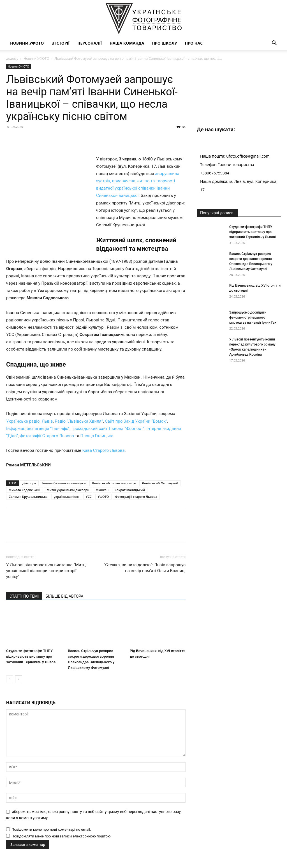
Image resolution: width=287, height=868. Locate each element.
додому (12, 58)
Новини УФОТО (27, 43)
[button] (274, 44)
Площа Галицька (97, 420)
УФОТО (103, 481)
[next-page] (19, 663)
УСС (89, 481)
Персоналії (90, 43)
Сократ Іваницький (130, 474)
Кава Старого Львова (103, 435)
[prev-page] (10, 663)
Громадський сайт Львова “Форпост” (108, 413)
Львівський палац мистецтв (114, 467)
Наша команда (127, 43)
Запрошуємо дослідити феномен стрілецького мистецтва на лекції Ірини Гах (253, 317)
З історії (61, 43)
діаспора (29, 467)
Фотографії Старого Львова (47, 420)
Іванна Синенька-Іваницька (64, 467)
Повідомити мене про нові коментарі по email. (51, 814)
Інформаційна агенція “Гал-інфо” (38, 413)
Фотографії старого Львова (136, 481)
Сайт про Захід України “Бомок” (136, 405)
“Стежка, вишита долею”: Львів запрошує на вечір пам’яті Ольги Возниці (145, 552)
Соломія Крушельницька (28, 481)
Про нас (194, 43)
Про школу (164, 43)
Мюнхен (102, 474)
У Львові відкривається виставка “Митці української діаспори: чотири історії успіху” (46, 555)
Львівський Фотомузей (160, 467)
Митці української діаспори (68, 474)
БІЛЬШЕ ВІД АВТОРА (64, 581)
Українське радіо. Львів (29, 405)
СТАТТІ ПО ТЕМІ (24, 581)
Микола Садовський (25, 474)
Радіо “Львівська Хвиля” (79, 405)
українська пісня (67, 481)
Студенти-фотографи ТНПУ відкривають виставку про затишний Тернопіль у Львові (31, 641)
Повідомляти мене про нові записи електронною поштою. (62, 820)
